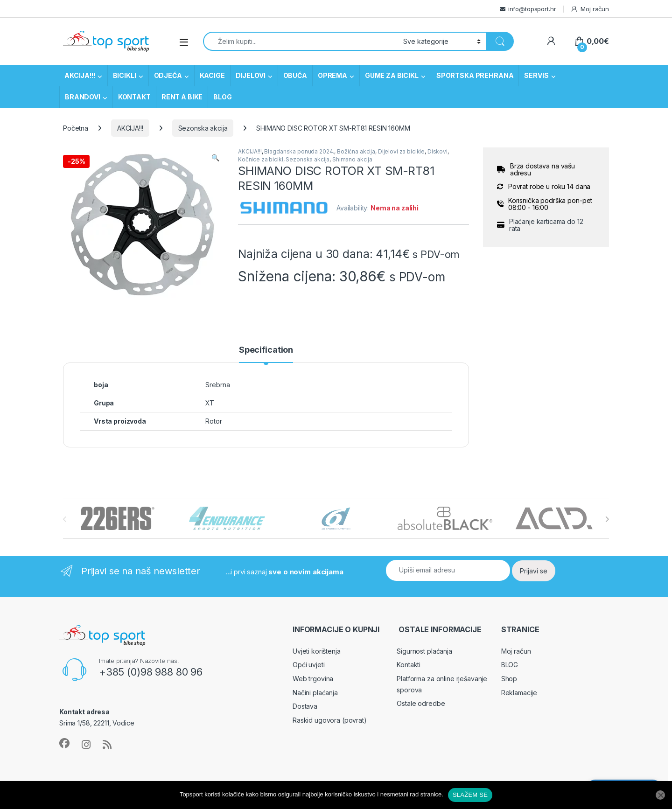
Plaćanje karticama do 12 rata (546, 225)
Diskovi (437, 151)
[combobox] (301, 41)
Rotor (213, 421)
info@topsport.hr (532, 9)
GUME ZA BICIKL (392, 75)
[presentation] (607, 519)
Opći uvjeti (308, 665)
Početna (76, 128)
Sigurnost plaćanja (424, 651)
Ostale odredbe (421, 703)
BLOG (222, 97)
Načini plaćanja (315, 693)
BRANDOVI (83, 97)
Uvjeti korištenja (317, 651)
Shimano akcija (352, 159)
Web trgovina (313, 679)
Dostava (305, 706)
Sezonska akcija (203, 128)
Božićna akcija (356, 151)
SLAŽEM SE (470, 795)
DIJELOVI (251, 75)
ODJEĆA (168, 75)
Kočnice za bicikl (261, 159)
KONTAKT (134, 97)
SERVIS (536, 75)
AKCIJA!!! (80, 75)
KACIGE (212, 75)
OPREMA (332, 75)
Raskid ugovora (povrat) (330, 720)
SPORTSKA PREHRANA (475, 75)
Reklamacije (519, 693)
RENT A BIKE (182, 97)
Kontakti (409, 665)
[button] (215, 158)
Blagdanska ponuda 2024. (299, 151)
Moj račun (590, 9)
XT (210, 403)
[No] (660, 795)
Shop (509, 679)
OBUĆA (295, 75)
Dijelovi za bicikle (401, 151)
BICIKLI (125, 75)
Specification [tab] (266, 350)
